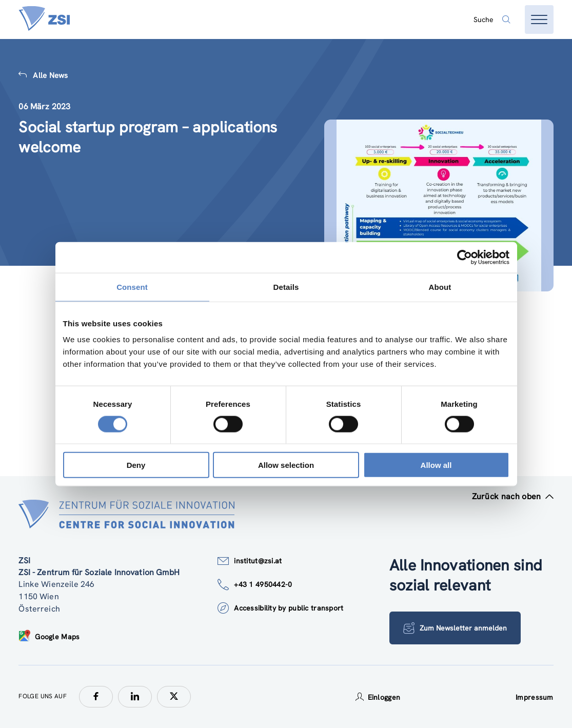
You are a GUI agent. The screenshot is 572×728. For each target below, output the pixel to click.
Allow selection (286, 465)
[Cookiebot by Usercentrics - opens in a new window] (465, 257)
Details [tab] (286, 287)
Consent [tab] (132, 287)
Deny (136, 465)
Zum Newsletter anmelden (455, 628)
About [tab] (440, 287)
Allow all (436, 465)
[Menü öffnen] (539, 19)
